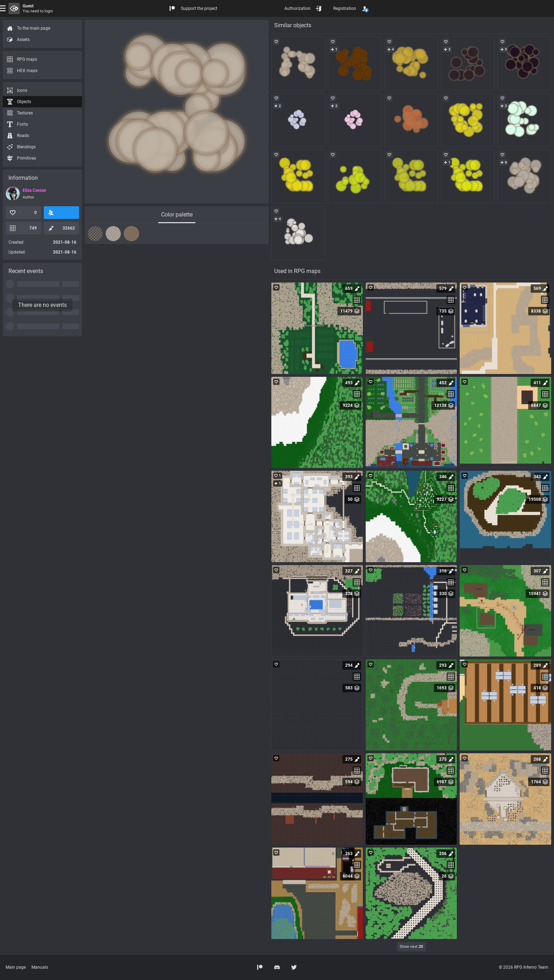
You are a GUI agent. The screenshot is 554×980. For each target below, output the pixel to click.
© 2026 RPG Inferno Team (524, 967)
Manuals (40, 967)
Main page (16, 967)
